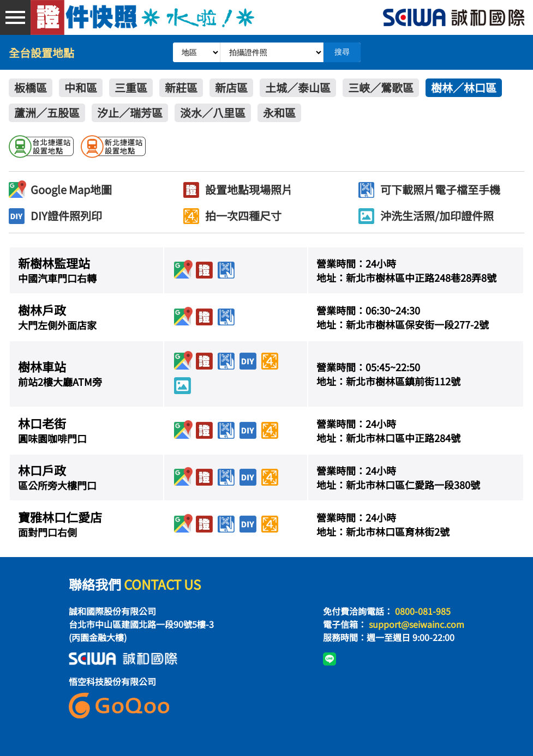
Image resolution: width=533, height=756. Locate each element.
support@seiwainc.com (417, 624)
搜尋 (342, 52)
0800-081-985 (423, 611)
